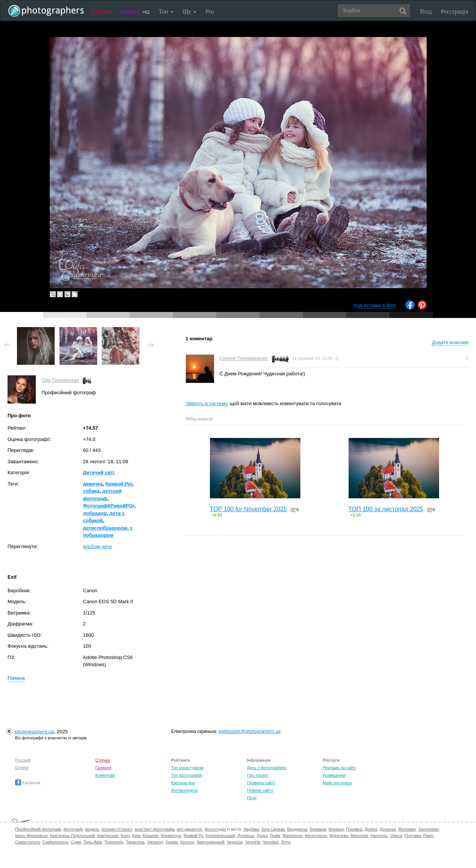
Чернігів (253, 842)
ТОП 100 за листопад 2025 (386, 509)
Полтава (412, 836)
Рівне (429, 836)
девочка (93, 484)
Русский (23, 760)
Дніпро (371, 829)
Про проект (258, 775)
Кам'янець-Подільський (73, 836)
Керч (126, 836)
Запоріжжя (429, 829)
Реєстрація (455, 12)
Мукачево (339, 836)
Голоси (16, 678)
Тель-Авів (93, 842)
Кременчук (171, 836)
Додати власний (450, 342)
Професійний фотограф (38, 829)
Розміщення (334, 775)
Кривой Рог (119, 484)
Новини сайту (260, 790)
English (22, 768)
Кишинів (150, 836)
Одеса (396, 836)
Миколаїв (360, 836)
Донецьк (388, 829)
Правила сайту (261, 783)
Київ (136, 836)
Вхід (426, 12)
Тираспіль (135, 842)
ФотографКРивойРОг (109, 506)
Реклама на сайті (339, 768)
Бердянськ (297, 829)
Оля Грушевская (60, 380)
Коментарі (105, 775)
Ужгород (155, 842)
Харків (172, 842)
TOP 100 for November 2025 (249, 509)
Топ (166, 12)
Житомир (407, 829)
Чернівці (271, 842)
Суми (76, 842)
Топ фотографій (186, 775)
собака (91, 491)
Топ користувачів (187, 768)
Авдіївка (251, 829)
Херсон (187, 842)
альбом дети (97, 546)
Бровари (318, 829)
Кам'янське (108, 836)
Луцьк (262, 836)
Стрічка (101, 12)
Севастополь (28, 842)
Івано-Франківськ (31, 836)
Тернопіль (114, 842)
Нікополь (379, 836)
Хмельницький (210, 842)
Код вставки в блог (375, 305)
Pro (210, 12)
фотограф (73, 829)
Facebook (28, 783)
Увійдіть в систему (207, 403)
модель (92, 829)
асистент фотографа (155, 829)
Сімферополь (56, 842)
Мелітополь (316, 836)
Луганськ (246, 836)
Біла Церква (273, 829)
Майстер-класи (337, 783)
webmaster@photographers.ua (250, 731)
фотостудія (215, 829)
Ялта (285, 842)
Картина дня (183, 783)
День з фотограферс (267, 768)
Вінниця (336, 829)
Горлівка (354, 829)
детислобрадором (105, 528)
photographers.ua (34, 732)
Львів (275, 836)
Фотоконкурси (184, 790)
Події (252, 798)
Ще (189, 12)
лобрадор (95, 513)
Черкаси (234, 842)
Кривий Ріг (193, 836)
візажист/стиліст (117, 829)
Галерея (135, 12)
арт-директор (190, 829)
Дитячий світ (99, 472)
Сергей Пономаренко (244, 358)
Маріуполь (292, 836)
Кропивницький (220, 836)
